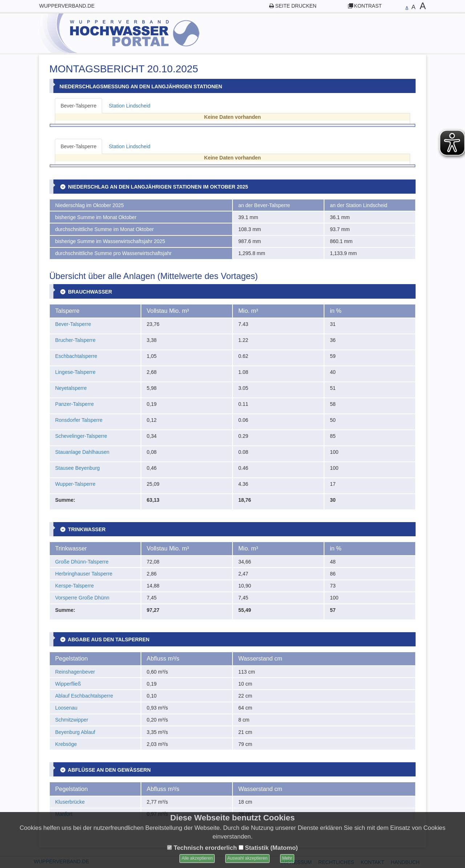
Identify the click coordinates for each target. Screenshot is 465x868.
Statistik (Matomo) (268, 848)
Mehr (287, 858)
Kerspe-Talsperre (75, 586)
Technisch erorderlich (202, 848)
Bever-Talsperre (73, 324)
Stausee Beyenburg (78, 468)
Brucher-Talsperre (75, 340)
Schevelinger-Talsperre (81, 436)
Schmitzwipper (72, 720)
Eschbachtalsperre (76, 356)
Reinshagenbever (75, 672)
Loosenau (66, 708)
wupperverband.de (67, 6)
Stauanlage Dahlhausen (82, 452)
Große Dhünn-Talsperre (82, 562)
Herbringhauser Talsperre (84, 574)
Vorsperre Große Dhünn (82, 598)
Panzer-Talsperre (75, 404)
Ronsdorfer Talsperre (79, 420)
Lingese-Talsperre (75, 372)
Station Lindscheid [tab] (129, 106)
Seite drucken (296, 6)
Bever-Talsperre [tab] (79, 106)
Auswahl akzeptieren (248, 858)
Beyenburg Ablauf (75, 732)
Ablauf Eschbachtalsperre (84, 696)
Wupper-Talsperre (75, 484)
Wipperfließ (68, 684)
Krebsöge (66, 744)
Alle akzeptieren (197, 858)
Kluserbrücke (70, 802)
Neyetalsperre (71, 388)
